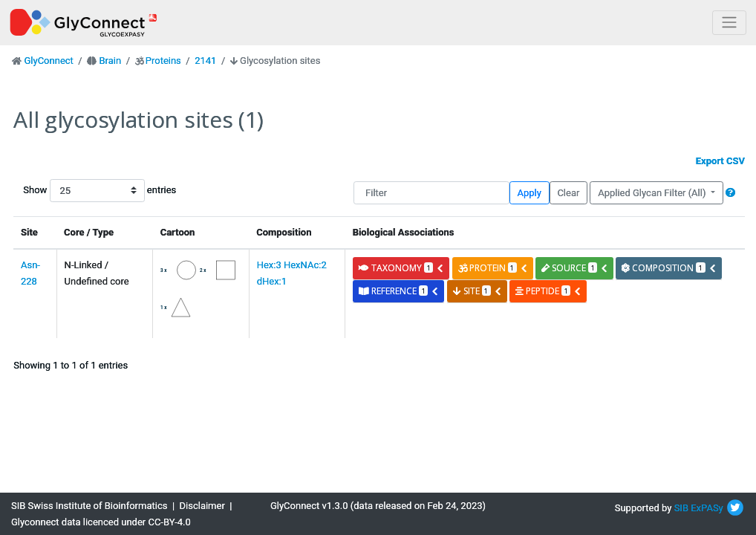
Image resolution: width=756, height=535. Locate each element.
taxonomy (401, 268)
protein (493, 268)
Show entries (71, 191)
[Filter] (431, 193)
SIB (681, 508)
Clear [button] (568, 193)
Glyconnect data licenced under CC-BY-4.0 (101, 522)
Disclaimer (202, 506)
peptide (548, 291)
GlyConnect (48, 61)
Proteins (163, 61)
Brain (110, 61)
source (575, 268)
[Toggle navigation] (729, 23)
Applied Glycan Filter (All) (653, 193)
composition (669, 268)
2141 (205, 61)
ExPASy (707, 508)
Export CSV (720, 161)
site (478, 291)
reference (399, 291)
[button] (730, 193)
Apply (529, 193)
